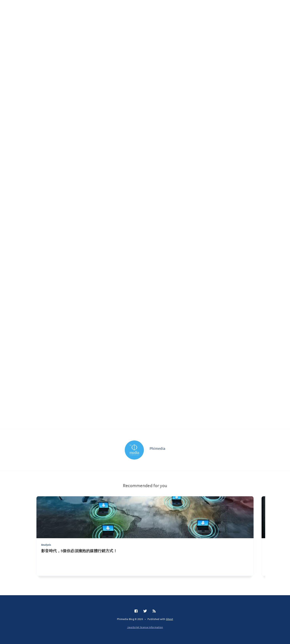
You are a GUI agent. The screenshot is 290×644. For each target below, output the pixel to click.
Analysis (46, 545)
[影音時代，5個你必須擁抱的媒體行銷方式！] (145, 562)
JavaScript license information (145, 627)
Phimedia (157, 448)
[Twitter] (145, 611)
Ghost (170, 619)
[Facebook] (136, 611)
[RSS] (154, 611)
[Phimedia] (134, 450)
